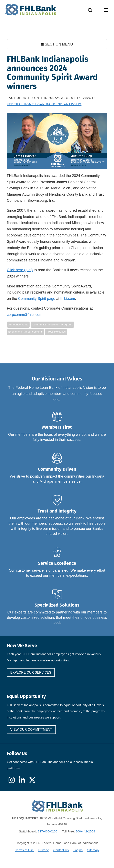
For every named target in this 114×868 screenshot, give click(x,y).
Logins (78, 850)
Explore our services (31, 672)
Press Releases (56, 332)
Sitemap (93, 850)
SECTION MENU (57, 44)
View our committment (31, 730)
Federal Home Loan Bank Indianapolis (44, 104)
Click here (15, 270)
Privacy (43, 850)
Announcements (18, 325)
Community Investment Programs (52, 325)
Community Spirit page (37, 299)
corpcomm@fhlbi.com (25, 315)
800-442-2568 (85, 831)
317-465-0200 (48, 831)
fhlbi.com (68, 299)
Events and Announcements (25, 332)
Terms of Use (24, 850)
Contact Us (61, 850)
